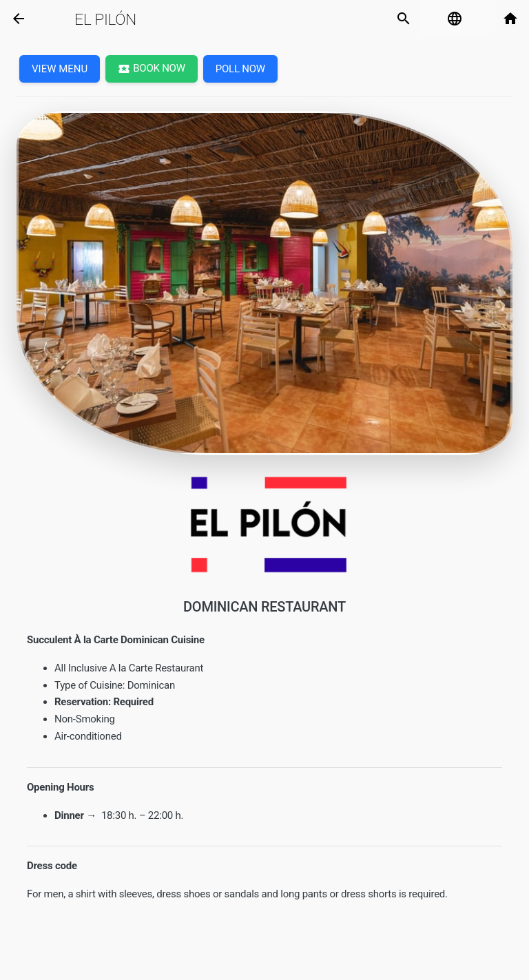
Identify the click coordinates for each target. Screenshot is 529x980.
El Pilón (105, 19)
